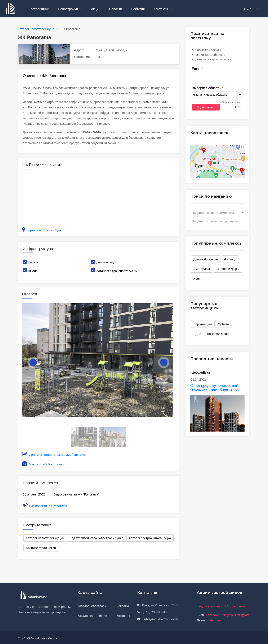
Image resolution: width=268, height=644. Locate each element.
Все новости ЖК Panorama (45, 506)
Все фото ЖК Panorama (42, 464)
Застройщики (39, 9)
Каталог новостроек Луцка (45, 538)
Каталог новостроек (92, 606)
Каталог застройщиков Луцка (150, 538)
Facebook (213, 615)
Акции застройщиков (41, 548)
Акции (96, 9)
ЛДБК (198, 334)
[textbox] (217, 213)
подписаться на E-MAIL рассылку (222, 606)
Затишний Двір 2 (228, 269)
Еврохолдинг (203, 324)
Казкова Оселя (218, 334)
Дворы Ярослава (206, 259)
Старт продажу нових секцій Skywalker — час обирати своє (215, 388)
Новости (116, 9)
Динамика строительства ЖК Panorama (54, 455)
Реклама (123, 606)
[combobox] (217, 213)
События (138, 9)
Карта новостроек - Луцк (42, 230)
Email (197, 69)
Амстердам (202, 269)
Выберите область (208, 88)
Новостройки (68, 9)
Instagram (242, 615)
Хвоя (197, 278)
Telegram (227, 615)
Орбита (223, 324)
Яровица (230, 259)
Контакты (161, 9)
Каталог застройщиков (94, 616)
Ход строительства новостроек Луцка (96, 538)
